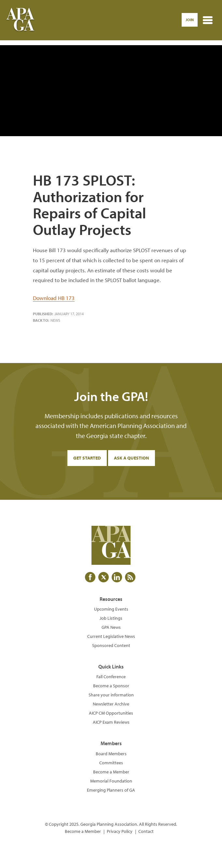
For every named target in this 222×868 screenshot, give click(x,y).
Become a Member (111, 772)
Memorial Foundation (111, 781)
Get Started (87, 458)
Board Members (111, 754)
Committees (111, 763)
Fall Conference (111, 677)
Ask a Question (132, 458)
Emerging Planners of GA (111, 790)
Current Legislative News (111, 636)
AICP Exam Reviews (111, 722)
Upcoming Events (111, 609)
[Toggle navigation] (208, 20)
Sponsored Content (111, 645)
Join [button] (190, 20)
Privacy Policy (120, 831)
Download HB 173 (54, 298)
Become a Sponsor (111, 686)
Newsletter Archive (111, 704)
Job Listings (111, 618)
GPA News (111, 627)
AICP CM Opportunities (111, 713)
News (55, 320)
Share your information (111, 695)
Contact (146, 831)
